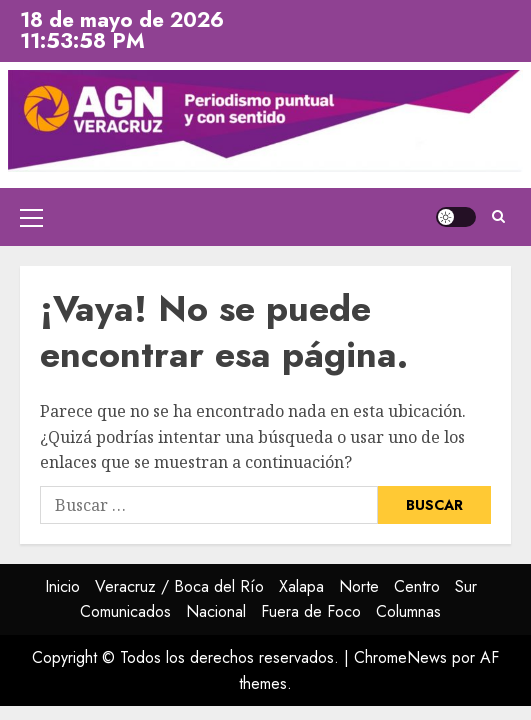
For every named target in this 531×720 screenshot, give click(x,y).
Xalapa (301, 586)
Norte (359, 586)
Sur (466, 586)
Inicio (62, 586)
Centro (417, 586)
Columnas (408, 611)
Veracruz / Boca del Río (179, 586)
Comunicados (125, 611)
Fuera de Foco (311, 611)
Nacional (216, 611)
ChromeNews (400, 657)
